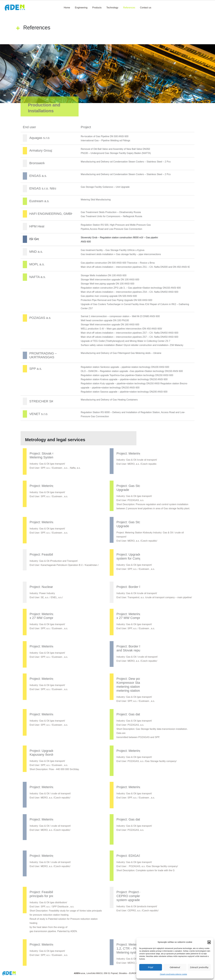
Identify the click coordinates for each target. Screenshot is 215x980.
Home (67, 8)
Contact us (146, 8)
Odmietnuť (175, 967)
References (129, 8)
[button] (209, 942)
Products (97, 8)
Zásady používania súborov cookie (174, 974)
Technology (112, 8)
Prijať (151, 967)
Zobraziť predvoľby (199, 967)
